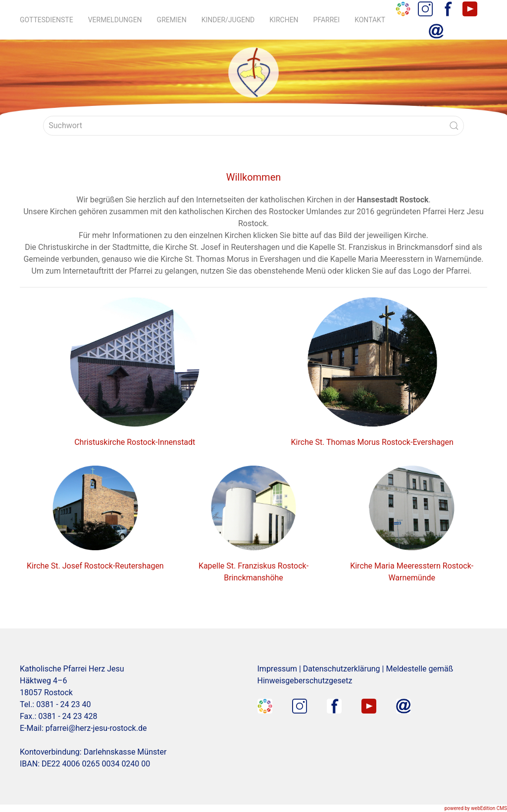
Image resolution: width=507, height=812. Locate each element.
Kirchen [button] (284, 20)
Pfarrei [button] (327, 20)
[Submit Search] (454, 126)
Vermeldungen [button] (115, 20)
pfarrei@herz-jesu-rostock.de (96, 728)
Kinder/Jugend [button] (228, 20)
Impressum (278, 669)
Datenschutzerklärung (342, 669)
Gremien (172, 20)
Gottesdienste (47, 20)
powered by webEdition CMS (476, 808)
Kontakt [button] (370, 20)
